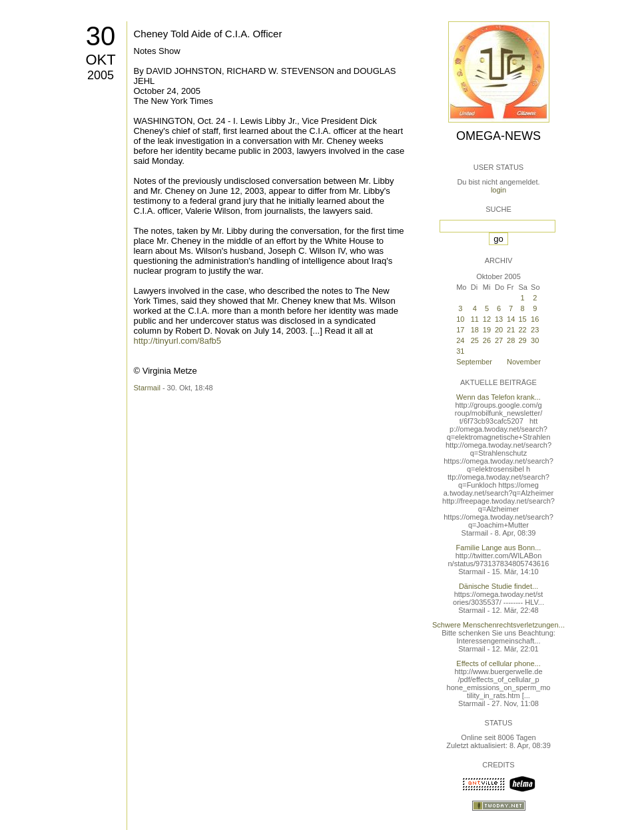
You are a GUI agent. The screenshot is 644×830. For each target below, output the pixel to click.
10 (460, 319)
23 (535, 330)
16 (535, 319)
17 (460, 330)
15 (522, 319)
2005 (101, 75)
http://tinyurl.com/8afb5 (178, 341)
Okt (100, 60)
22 (522, 330)
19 (487, 330)
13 (499, 319)
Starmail (147, 388)
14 (511, 319)
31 (460, 351)
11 (475, 319)
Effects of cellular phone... (498, 663)
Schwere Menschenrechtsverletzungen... (498, 625)
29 (522, 340)
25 (475, 340)
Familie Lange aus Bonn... (499, 548)
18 (475, 330)
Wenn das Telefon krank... (498, 397)
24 (460, 340)
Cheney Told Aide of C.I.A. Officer (208, 34)
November (524, 362)
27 (499, 340)
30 (101, 36)
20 (499, 330)
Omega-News (498, 136)
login (498, 190)
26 (487, 340)
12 (487, 319)
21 (511, 330)
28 (511, 340)
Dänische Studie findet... (498, 586)
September (474, 362)
